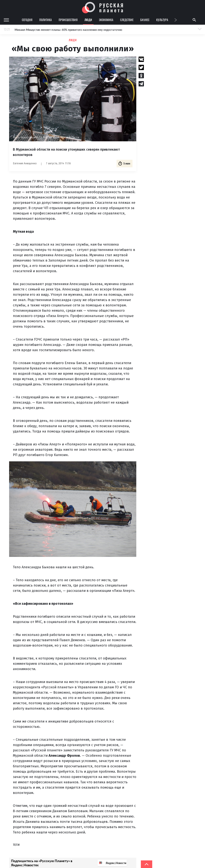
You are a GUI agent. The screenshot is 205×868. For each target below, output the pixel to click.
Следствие (127, 20)
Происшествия (68, 20)
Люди (88, 20)
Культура (162, 20)
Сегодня (27, 20)
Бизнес (145, 20)
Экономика (106, 20)
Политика (46, 20)
